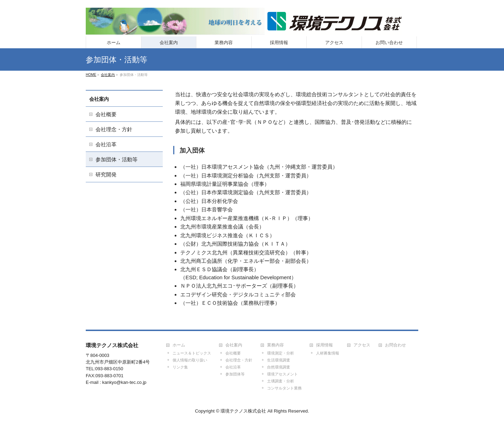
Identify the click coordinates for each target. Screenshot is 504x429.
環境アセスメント (282, 374)
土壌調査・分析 (281, 381)
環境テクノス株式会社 (243, 411)
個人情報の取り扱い (190, 360)
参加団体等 (235, 374)
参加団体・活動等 (117, 159)
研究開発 (106, 174)
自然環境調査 (279, 367)
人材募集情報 (328, 353)
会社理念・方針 (114, 129)
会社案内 (99, 99)
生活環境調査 (279, 360)
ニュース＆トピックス (192, 353)
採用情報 (324, 345)
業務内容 (275, 345)
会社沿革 (106, 144)
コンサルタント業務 (284, 388)
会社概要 (106, 114)
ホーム (179, 345)
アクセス (362, 345)
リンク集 (180, 367)
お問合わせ (395, 345)
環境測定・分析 (281, 353)
